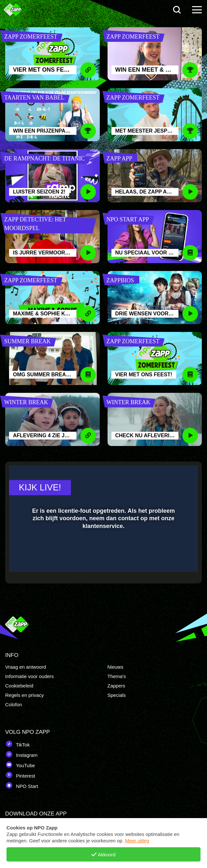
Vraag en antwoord (26, 667)
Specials (117, 695)
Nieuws (115, 667)
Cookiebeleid (19, 686)
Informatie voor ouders (29, 676)
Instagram (21, 754)
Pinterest (20, 775)
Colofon (14, 704)
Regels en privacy (24, 695)
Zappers (116, 686)
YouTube (20, 765)
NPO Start (22, 785)
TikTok (17, 744)
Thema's (117, 676)
